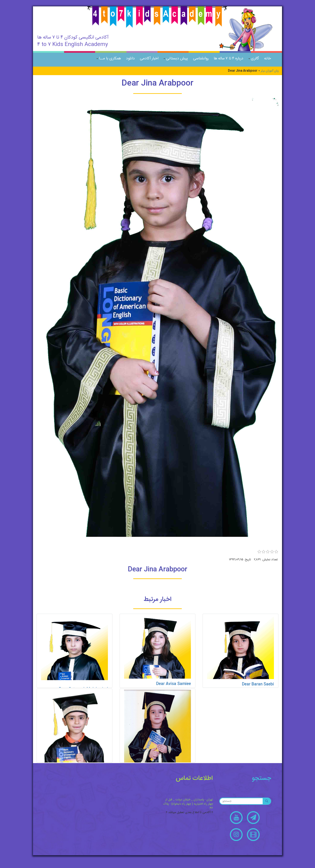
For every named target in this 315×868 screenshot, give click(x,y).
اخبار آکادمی (149, 59)
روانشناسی (201, 59)
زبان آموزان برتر (270, 71)
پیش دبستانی (176, 59)
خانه (268, 59)
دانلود (130, 59)
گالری (254, 59)
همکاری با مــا (109, 59)
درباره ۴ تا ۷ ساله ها (228, 59)
